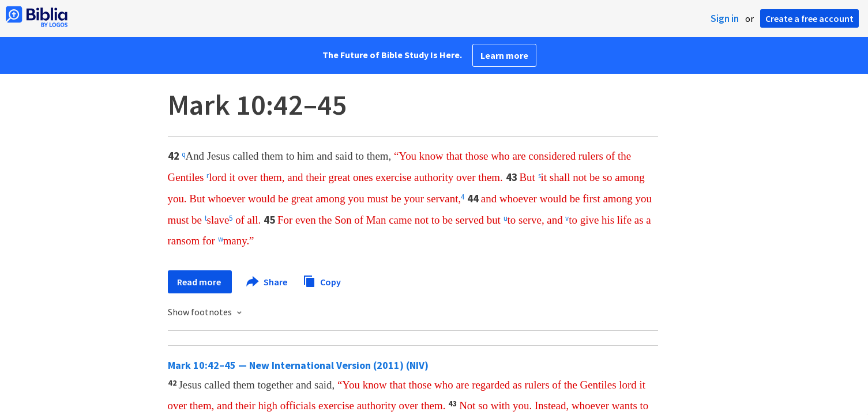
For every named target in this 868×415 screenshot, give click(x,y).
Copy (322, 280)
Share (267, 282)
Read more (200, 282)
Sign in (725, 18)
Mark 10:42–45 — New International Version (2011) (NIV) (298, 365)
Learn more (504, 55)
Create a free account (809, 18)
